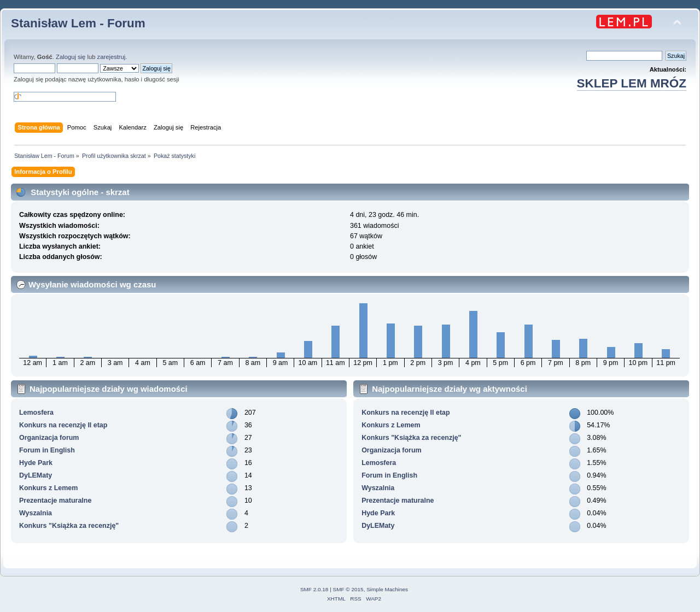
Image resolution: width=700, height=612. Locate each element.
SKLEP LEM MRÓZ (632, 83)
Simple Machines (387, 589)
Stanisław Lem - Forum (78, 23)
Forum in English (47, 450)
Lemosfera (36, 413)
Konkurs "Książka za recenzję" (69, 526)
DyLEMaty (36, 475)
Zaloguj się (71, 57)
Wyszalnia (36, 513)
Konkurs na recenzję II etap (63, 425)
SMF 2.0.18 (314, 589)
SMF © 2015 (348, 589)
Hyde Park (36, 463)
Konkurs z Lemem (48, 488)
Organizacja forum (49, 438)
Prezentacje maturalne (55, 501)
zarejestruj (112, 57)
